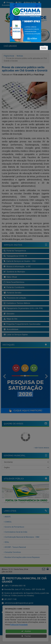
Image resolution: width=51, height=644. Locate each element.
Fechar (44, 48)
